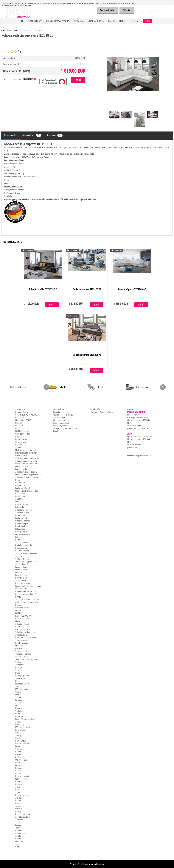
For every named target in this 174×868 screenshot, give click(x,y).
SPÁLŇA (112, 21)
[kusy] (10, 79)
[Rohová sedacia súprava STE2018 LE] (133, 74)
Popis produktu (11, 135)
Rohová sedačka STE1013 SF (43, 289)
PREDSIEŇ (123, 21)
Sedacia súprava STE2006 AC (132, 289)
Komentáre (55, 135)
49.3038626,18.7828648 (140, 420)
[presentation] (110, 74)
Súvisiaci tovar (32, 135)
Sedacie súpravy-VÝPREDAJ (58, 21)
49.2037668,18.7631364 (140, 439)
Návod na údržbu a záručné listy (102, 412)
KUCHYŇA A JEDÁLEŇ (96, 21)
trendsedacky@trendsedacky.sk (139, 456)
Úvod (3, 30)
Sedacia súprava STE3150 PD (87, 289)
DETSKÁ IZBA (137, 21)
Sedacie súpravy (34, 21)
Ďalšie (147, 21)
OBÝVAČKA (79, 21)
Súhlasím (127, 10)
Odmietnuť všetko (108, 10)
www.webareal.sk (96, 864)
